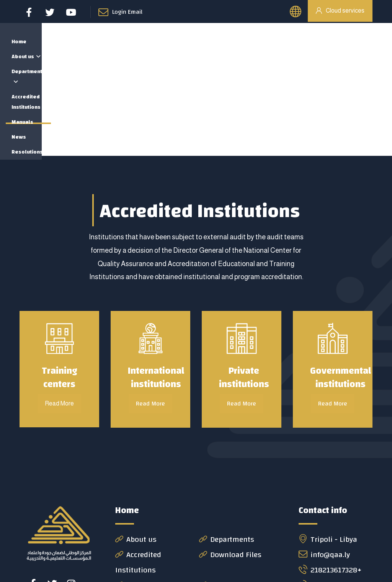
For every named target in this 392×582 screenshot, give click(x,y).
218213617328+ (330, 478)
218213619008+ (331, 493)
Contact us (139, 509)
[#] (33, 492)
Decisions (221, 493)
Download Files (230, 463)
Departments (227, 447)
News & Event (143, 493)
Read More (150, 312)
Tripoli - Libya (328, 447)
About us (136, 447)
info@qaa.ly (324, 463)
